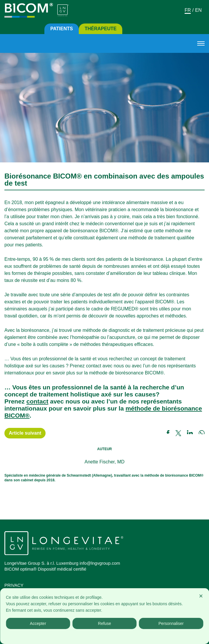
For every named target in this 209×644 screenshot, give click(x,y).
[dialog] (104, 616)
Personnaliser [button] (171, 623)
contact (37, 401)
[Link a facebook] (171, 433)
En (198, 10)
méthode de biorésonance (164, 408)
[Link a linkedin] (193, 433)
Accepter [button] (38, 623)
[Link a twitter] (181, 433)
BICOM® (17, 415)
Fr (188, 10)
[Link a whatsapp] (202, 433)
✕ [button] (201, 596)
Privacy (14, 585)
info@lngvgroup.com (100, 563)
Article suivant (25, 433)
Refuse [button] (104, 623)
